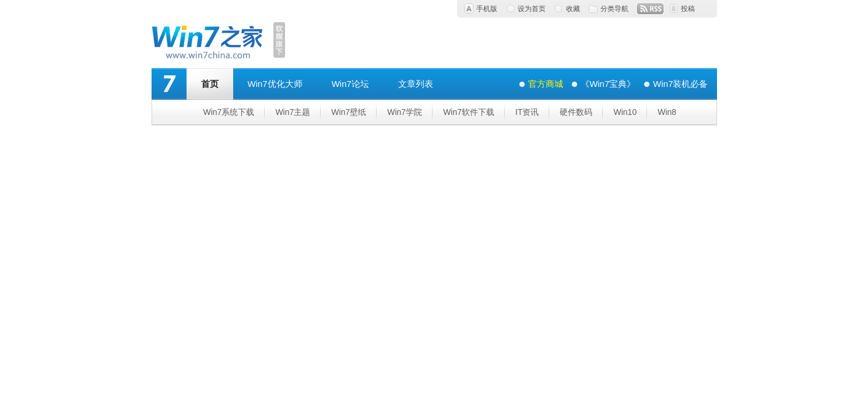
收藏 (573, 9)
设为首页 (532, 9)
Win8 (667, 112)
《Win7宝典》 (608, 84)
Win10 (625, 112)
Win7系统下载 (229, 112)
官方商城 (546, 84)
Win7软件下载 (469, 112)
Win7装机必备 (680, 84)
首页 (210, 84)
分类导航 (614, 9)
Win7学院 (405, 112)
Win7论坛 (350, 84)
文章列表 (416, 84)
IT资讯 (527, 112)
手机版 (487, 9)
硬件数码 (576, 112)
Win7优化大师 (275, 84)
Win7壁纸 (349, 112)
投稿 (688, 9)
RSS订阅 (650, 9)
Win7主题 (293, 112)
